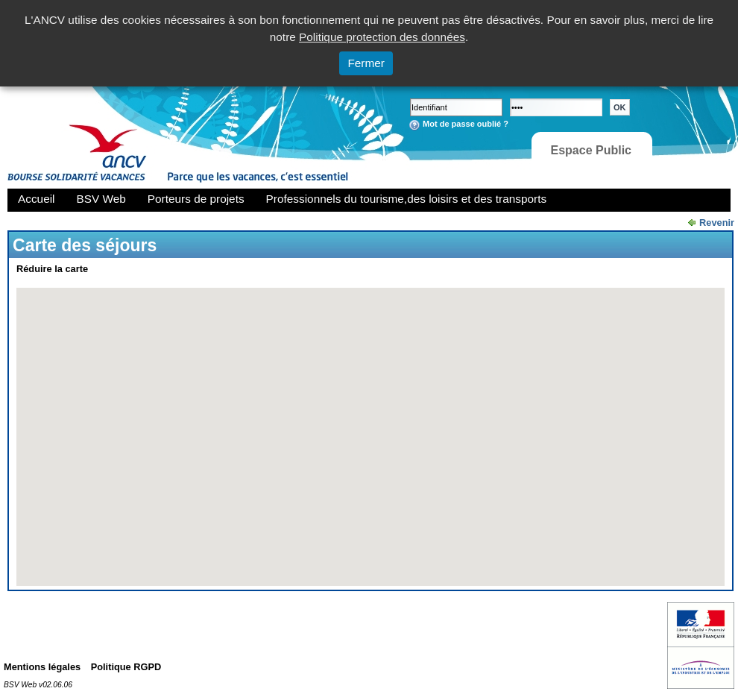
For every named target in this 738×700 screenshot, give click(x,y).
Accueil (37, 199)
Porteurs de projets (196, 199)
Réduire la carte (52, 269)
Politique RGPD (126, 667)
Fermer (366, 63)
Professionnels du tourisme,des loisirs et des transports (406, 199)
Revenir (717, 223)
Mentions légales (42, 667)
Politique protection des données (382, 37)
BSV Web (101, 199)
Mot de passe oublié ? (466, 124)
